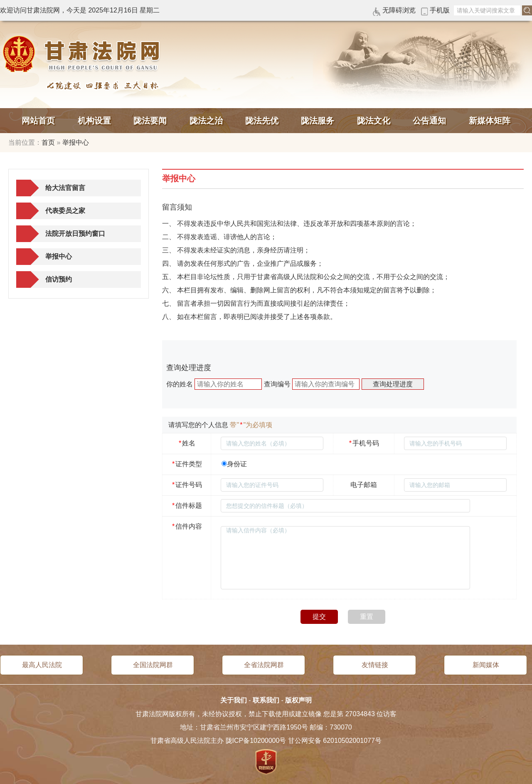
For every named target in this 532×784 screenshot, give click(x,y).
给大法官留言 (65, 188)
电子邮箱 (364, 485)
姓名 (187, 443)
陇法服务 (318, 121)
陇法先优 (262, 121)
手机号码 (364, 443)
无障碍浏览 (399, 10)
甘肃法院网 (83, 54)
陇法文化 (374, 121)
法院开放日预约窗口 (75, 234)
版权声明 (298, 700)
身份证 (237, 464)
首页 (48, 142)
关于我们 (234, 700)
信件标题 (187, 506)
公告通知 (429, 121)
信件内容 (187, 526)
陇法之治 (206, 121)
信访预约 (59, 279)
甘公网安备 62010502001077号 (335, 741)
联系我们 (266, 700)
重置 (367, 617)
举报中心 (76, 142)
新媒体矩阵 (490, 121)
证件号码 (187, 485)
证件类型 (187, 464)
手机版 (440, 10)
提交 (319, 617)
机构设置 (94, 121)
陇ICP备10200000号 (256, 741)
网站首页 (38, 121)
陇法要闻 (150, 121)
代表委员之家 (65, 211)
